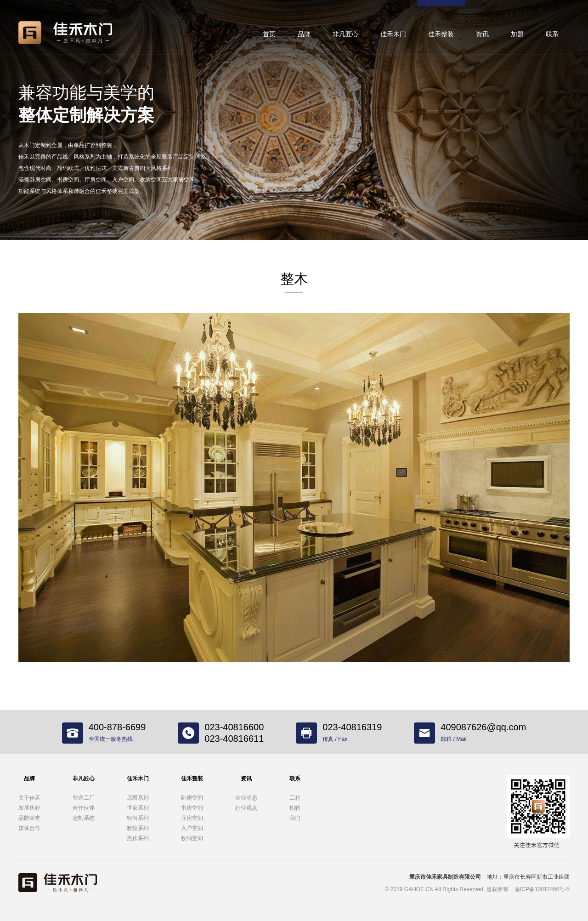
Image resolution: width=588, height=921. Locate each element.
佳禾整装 (441, 34)
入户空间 (192, 828)
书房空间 (192, 808)
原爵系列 (138, 798)
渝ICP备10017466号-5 (542, 889)
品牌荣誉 (29, 818)
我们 (295, 818)
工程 (295, 798)
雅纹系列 (138, 828)
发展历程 (29, 808)
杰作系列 (138, 838)
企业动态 (246, 798)
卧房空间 (192, 798)
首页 (269, 34)
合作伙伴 (84, 808)
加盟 (517, 34)
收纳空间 (192, 838)
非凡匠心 (345, 34)
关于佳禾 (29, 798)
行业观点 (246, 808)
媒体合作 (29, 828)
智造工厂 (84, 798)
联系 (552, 34)
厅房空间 (192, 818)
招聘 (295, 808)
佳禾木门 (393, 34)
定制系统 (84, 818)
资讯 (482, 34)
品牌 (304, 34)
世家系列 (138, 808)
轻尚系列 (138, 818)
